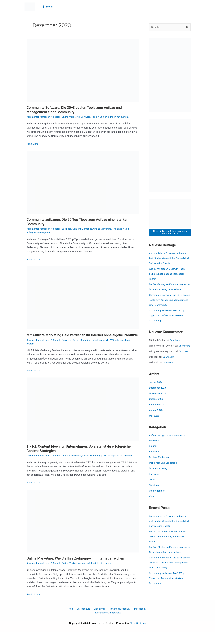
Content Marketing (84, 229)
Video (152, 511)
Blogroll (58, 117)
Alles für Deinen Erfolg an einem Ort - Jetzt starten (170, 232)
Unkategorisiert (102, 344)
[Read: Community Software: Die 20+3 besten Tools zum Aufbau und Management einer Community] (83, 70)
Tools (97, 117)
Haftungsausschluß (118, 620)
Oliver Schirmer (138, 635)
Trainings (121, 229)
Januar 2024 (156, 397)
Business (68, 229)
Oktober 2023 (157, 414)
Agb (72, 620)
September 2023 (158, 420)
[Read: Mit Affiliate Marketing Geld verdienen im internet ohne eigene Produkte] (83, 298)
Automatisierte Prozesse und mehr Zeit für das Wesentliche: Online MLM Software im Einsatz (170, 258)
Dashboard (176, 345)
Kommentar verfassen (39, 117)
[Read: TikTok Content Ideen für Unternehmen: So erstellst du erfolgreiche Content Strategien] (83, 413)
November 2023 (158, 408)
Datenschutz (84, 620)
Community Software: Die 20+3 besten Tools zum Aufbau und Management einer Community (76, 110)
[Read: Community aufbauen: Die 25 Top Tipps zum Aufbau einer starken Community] (83, 182)
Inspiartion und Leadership (164, 478)
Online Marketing (72, 117)
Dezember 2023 (158, 403)
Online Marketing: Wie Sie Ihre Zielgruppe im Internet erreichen (77, 563)
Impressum (138, 620)
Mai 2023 (154, 431)
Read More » (33, 143)
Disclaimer (99, 620)
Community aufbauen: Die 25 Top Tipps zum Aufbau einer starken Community (168, 321)
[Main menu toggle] (47, 7)
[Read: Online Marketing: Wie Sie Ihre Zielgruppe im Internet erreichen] (83, 525)
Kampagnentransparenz (108, 624)
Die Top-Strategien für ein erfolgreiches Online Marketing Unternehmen (166, 290)
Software (88, 117)
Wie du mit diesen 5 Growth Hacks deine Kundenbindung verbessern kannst (168, 274)
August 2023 (156, 425)
